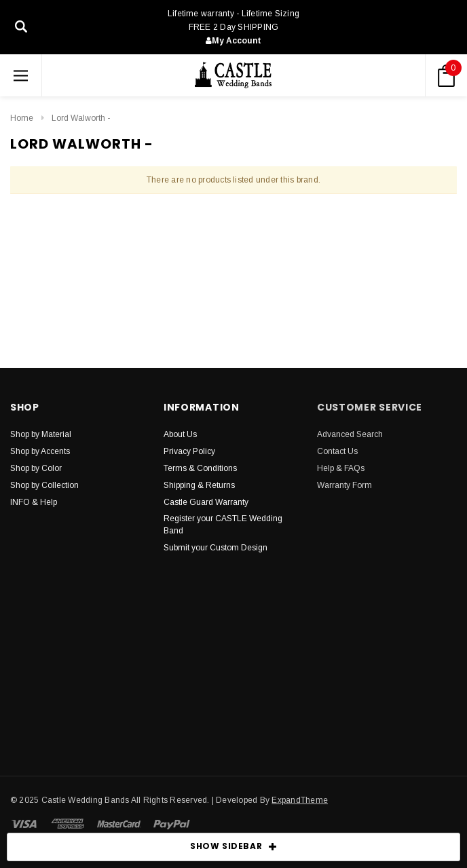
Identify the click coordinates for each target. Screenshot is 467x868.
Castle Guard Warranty (206, 502)
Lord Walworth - (81, 118)
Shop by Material (41, 434)
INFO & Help (34, 502)
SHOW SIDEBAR (233, 847)
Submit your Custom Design (216, 548)
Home (22, 118)
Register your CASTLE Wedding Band (223, 525)
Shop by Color (36, 468)
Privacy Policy (189, 451)
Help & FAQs (341, 468)
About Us (180, 434)
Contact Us (337, 451)
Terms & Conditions (200, 468)
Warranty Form (344, 485)
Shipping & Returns (199, 485)
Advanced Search (350, 434)
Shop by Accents (40, 451)
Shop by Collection (44, 485)
